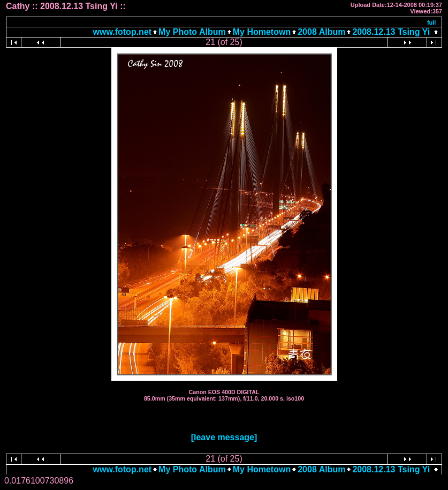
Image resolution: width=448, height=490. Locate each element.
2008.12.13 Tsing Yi (391, 32)
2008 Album (321, 32)
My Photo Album (192, 32)
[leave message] (224, 437)
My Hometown (262, 32)
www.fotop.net (123, 32)
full (432, 22)
